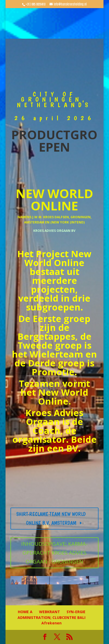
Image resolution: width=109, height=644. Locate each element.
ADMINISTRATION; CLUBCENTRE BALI (51, 617)
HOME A (25, 612)
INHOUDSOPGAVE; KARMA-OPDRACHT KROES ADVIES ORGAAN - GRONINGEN (54, 553)
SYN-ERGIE (76, 612)
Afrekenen (51, 623)
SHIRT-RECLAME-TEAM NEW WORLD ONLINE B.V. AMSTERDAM (51, 519)
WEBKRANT (50, 612)
